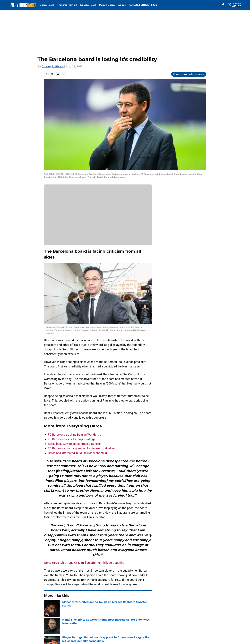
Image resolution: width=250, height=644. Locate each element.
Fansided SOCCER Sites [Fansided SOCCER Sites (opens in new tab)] (143, 5)
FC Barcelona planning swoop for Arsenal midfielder (81, 448)
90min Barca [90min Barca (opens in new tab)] (107, 5)
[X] (230, 5)
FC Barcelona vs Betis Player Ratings (72, 439)
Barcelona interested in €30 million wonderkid (77, 453)
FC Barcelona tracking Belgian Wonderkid (75, 435)
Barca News (47, 5)
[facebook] (223, 5)
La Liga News (88, 5)
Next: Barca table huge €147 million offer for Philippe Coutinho (84, 563)
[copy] (64, 74)
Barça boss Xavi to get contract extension (75, 444)
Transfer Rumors (67, 5)
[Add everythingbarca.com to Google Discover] (189, 74)
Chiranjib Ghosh (53, 66)
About (122, 5)
